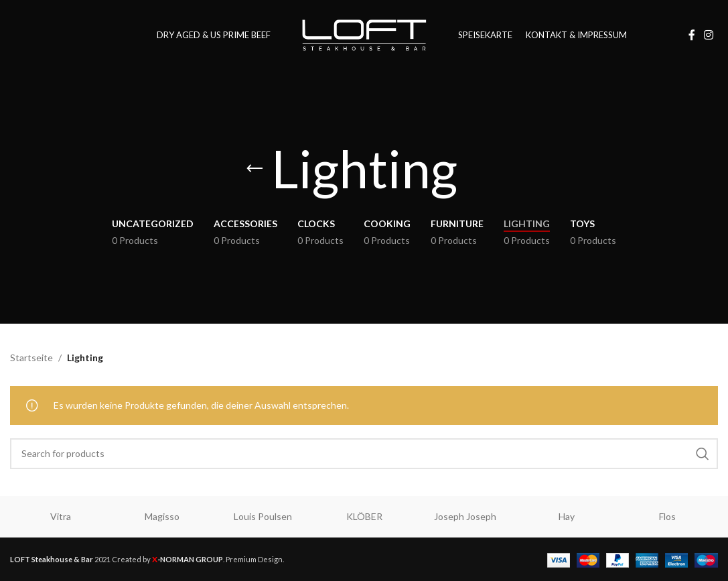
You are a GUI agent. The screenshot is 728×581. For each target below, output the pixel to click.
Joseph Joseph (465, 516)
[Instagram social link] (709, 35)
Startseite (31, 358)
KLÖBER (364, 516)
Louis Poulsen (263, 516)
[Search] (364, 454)
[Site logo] (364, 34)
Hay (567, 516)
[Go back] (254, 169)
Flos (667, 516)
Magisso (162, 516)
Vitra (61, 516)
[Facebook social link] (692, 35)
